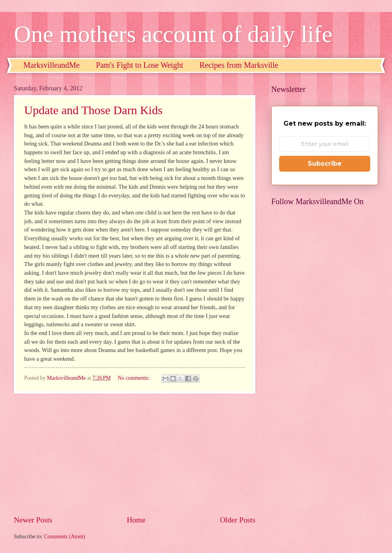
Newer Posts (33, 520)
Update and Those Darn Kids (93, 110)
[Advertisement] (135, 454)
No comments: (134, 378)
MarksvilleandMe (51, 65)
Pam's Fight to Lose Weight (140, 65)
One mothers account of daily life (173, 34)
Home (136, 520)
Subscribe (325, 164)
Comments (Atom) (65, 537)
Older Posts (238, 520)
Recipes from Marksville (239, 65)
